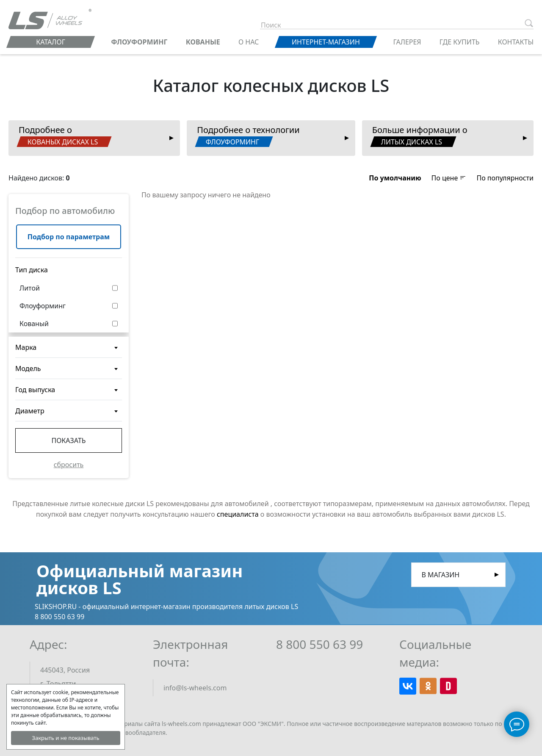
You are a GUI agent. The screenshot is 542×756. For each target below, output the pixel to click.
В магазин (441, 575)
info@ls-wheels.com (195, 688)
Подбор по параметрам (69, 237)
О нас (249, 42)
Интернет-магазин (326, 42)
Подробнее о (64, 136)
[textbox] (69, 351)
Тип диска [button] (32, 270)
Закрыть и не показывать (65, 738)
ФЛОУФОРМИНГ (139, 42)
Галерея (407, 42)
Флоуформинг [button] (43, 306)
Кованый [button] (34, 324)
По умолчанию (395, 178)
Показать (68, 440)
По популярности (505, 178)
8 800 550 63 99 (319, 644)
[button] (395, 178)
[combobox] (69, 347)
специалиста (238, 514)
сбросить (69, 465)
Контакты (516, 42)
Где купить (460, 42)
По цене (449, 178)
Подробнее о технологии (247, 136)
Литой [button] (30, 288)
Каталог (51, 42)
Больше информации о (419, 136)
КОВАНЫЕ (203, 42)
